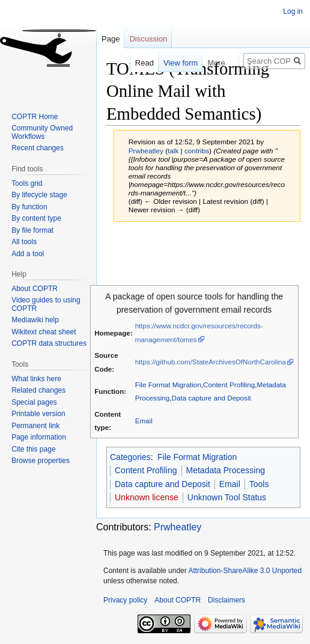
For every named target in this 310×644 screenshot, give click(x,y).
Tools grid (27, 183)
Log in (293, 11)
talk (173, 151)
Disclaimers (226, 600)
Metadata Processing (226, 470)
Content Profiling (229, 385)
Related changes (38, 390)
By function (29, 207)
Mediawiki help (35, 320)
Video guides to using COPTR (46, 304)
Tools (259, 484)
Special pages (34, 402)
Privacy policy (125, 600)
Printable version (38, 414)
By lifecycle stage (39, 195)
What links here (36, 379)
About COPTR (35, 289)
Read (138, 63)
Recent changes (38, 148)
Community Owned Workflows (42, 132)
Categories (130, 457)
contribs (197, 151)
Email (144, 421)
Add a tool (28, 254)
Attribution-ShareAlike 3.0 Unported (245, 571)
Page (111, 39)
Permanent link (35, 426)
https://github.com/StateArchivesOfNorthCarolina (211, 362)
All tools (24, 242)
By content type (36, 218)
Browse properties (41, 461)
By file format (32, 230)
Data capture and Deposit (211, 398)
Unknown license (147, 497)
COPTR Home (35, 117)
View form (174, 63)
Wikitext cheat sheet (44, 332)
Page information (39, 437)
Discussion (148, 39)
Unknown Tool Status (227, 497)
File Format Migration (168, 385)
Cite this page (33, 449)
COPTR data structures (49, 343)
